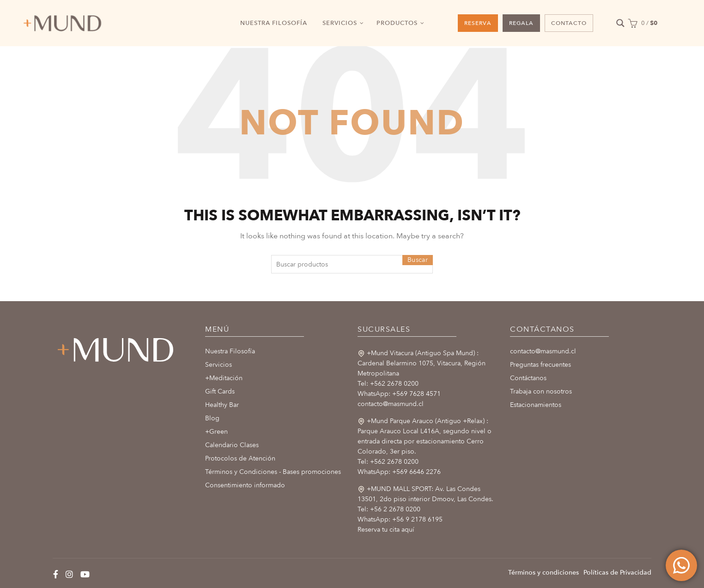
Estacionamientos (536, 405)
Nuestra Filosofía (230, 351)
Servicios (218, 365)
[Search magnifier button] (621, 23)
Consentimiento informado (245, 485)
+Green (216, 432)
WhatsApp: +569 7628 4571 (399, 394)
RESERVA (478, 23)
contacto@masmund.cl (391, 404)
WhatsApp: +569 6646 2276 (399, 472)
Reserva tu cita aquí (386, 530)
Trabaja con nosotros (541, 391)
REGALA (521, 23)
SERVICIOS (340, 23)
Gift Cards (220, 391)
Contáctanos (528, 378)
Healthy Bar (222, 405)
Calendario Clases (232, 445)
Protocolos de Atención (240, 458)
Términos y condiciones (543, 573)
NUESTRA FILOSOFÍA (274, 23)
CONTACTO (569, 23)
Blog (212, 418)
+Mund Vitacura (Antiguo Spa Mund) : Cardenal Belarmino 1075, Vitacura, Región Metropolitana (422, 363)
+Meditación (224, 378)
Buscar (418, 260)
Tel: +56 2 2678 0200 (389, 509)
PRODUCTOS (397, 23)
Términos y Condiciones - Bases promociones (273, 472)
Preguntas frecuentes (540, 365)
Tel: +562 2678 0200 (388, 384)
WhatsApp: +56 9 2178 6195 (400, 519)
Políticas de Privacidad (617, 573)
